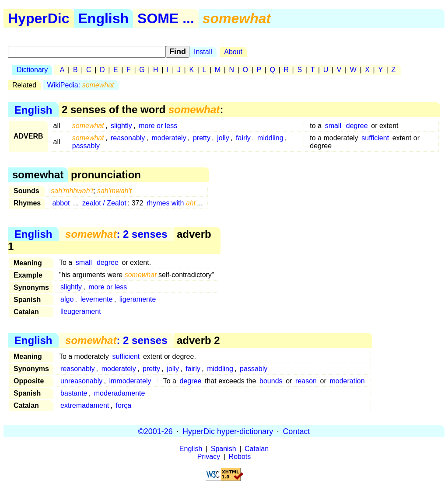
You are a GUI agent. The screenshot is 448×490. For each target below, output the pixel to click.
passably (86, 146)
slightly (121, 126)
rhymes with (171, 203)
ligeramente (138, 299)
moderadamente (120, 393)
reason (306, 381)
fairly (243, 138)
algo (67, 299)
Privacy (209, 457)
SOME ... (166, 18)
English (104, 18)
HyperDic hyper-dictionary (228, 431)
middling (270, 138)
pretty (202, 138)
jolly (223, 138)
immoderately (130, 381)
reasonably (128, 138)
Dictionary (32, 70)
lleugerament (81, 311)
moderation (347, 381)
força (124, 405)
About (233, 52)
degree (357, 126)
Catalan (257, 449)
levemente (97, 299)
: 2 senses (116, 234)
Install (203, 52)
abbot (61, 203)
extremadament (85, 405)
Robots (240, 457)
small (333, 126)
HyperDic (39, 18)
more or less (158, 126)
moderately (169, 138)
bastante (74, 393)
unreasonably (81, 381)
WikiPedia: (81, 85)
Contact (296, 431)
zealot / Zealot (104, 203)
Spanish (224, 449)
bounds (271, 381)
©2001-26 (156, 431)
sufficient (375, 138)
